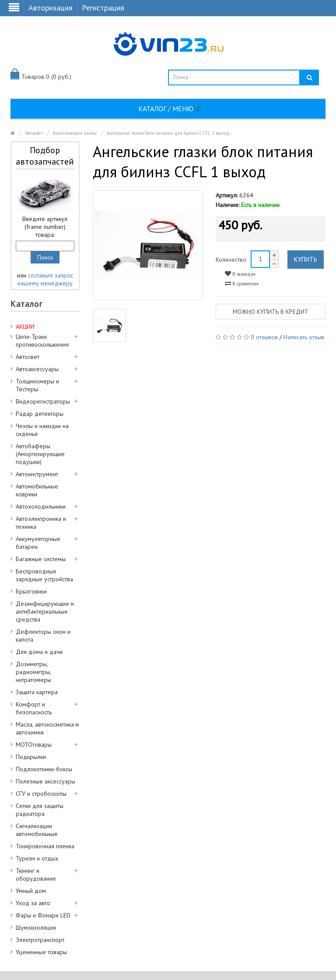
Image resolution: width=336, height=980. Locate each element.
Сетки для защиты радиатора (40, 810)
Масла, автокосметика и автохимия (47, 728)
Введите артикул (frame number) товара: (45, 227)
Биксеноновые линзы (75, 133)
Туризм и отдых (37, 858)
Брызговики (31, 591)
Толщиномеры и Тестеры (37, 385)
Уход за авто (33, 903)
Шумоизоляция (36, 927)
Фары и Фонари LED (43, 915)
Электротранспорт (40, 940)
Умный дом (31, 891)
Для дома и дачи (39, 652)
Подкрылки (31, 757)
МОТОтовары (34, 745)
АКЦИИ (25, 327)
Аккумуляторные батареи (38, 543)
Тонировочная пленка (45, 846)
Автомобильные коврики (37, 490)
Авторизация (51, 8)
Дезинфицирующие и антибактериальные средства (45, 611)
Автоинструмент (37, 474)
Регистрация (103, 8)
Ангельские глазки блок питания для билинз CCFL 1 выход (168, 133)
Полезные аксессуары (45, 781)
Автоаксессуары (37, 369)
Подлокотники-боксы (44, 769)
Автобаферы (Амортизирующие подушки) (40, 454)
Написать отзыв (304, 337)
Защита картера (37, 692)
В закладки (240, 274)
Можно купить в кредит (271, 312)
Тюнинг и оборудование (36, 875)
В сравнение (242, 283)
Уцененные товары (41, 952)
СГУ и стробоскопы (41, 794)
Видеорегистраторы (43, 401)
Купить (306, 259)
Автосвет (34, 133)
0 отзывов (264, 337)
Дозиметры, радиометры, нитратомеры (33, 672)
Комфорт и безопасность (34, 708)
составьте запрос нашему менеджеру (45, 279)
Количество (231, 260)
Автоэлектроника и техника (41, 523)
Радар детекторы (40, 414)
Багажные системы (41, 559)
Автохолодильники (41, 506)
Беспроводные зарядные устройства (44, 575)
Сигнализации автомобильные (37, 830)
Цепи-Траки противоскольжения (42, 341)
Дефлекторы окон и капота (43, 636)
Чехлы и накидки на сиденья (42, 430)
